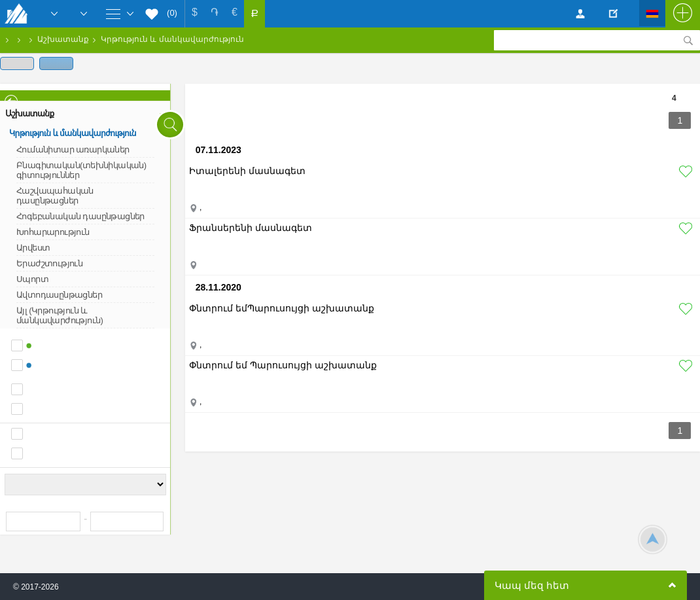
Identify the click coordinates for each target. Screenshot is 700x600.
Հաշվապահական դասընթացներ (55, 196)
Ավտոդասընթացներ (59, 295)
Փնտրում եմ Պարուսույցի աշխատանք (283, 365)
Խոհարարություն (53, 232)
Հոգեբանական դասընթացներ (80, 216)
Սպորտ (32, 279)
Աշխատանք (63, 39)
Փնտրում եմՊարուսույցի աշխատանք (282, 308)
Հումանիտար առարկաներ (73, 150)
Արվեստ (33, 248)
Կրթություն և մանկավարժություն (172, 39)
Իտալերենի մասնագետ (247, 171)
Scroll (653, 539)
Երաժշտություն (49, 263)
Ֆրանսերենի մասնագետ (251, 228)
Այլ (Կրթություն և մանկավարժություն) (60, 315)
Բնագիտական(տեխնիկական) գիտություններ (81, 170)
